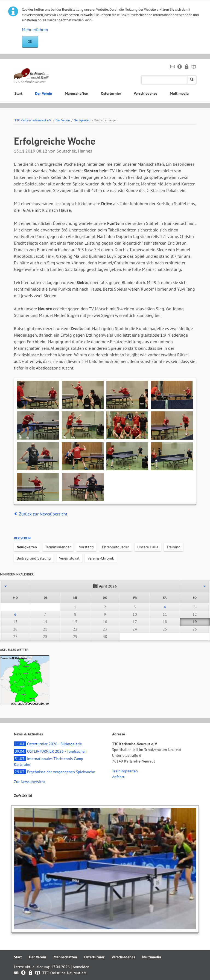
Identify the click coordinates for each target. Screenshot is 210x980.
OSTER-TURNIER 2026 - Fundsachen (50, 751)
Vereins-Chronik (101, 558)
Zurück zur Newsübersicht (43, 514)
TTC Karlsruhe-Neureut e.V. (33, 120)
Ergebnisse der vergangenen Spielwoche (54, 772)
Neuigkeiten (82, 120)
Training (173, 547)
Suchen (192, 80)
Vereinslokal (69, 558)
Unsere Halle (148, 547)
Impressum (180, 67)
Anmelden (81, 967)
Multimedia (179, 93)
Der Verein (44, 93)
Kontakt (173, 67)
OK (30, 42)
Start (18, 93)
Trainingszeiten (125, 771)
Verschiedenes (145, 93)
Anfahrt (118, 777)
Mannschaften (77, 93)
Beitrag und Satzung (34, 558)
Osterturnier (111, 93)
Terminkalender (58, 547)
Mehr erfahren (35, 30)
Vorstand (86, 547)
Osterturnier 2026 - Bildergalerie (48, 744)
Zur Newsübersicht (30, 782)
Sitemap (194, 67)
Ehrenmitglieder (116, 547)
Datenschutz (187, 67)
